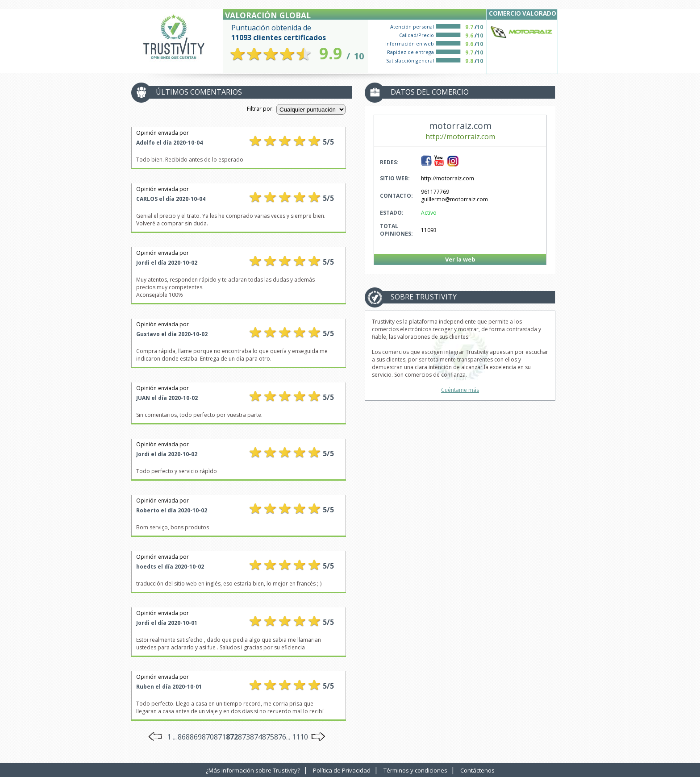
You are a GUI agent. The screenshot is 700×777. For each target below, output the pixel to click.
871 (220, 737)
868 (184, 737)
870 (208, 737)
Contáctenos (477, 770)
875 (268, 737)
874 (256, 737)
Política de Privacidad (342, 770)
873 (244, 737)
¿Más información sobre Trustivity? (253, 770)
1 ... (172, 737)
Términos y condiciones (415, 770)
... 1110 (297, 737)
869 (196, 737)
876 (280, 737)
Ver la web (460, 259)
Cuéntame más (460, 390)
